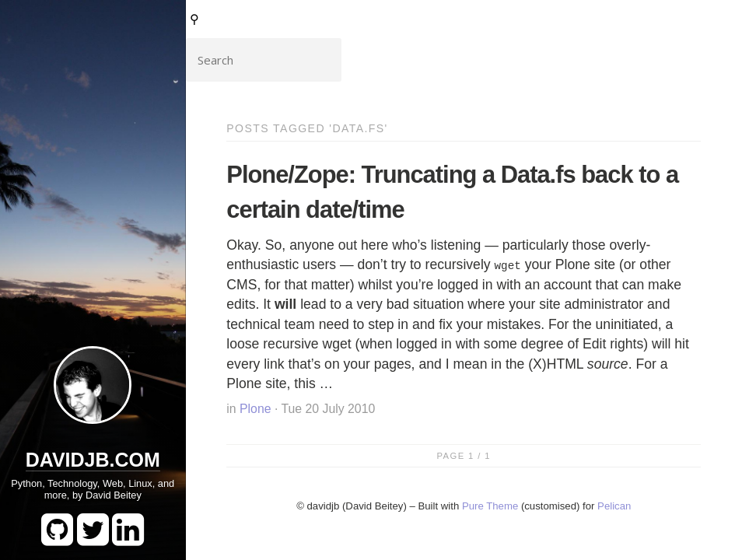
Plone (255, 409)
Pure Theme (490, 506)
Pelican (614, 506)
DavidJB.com (93, 460)
